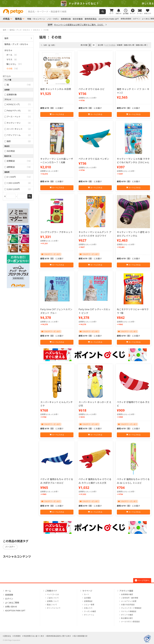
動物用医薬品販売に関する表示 (59, 636)
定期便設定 (88, 601)
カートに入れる (57, 114)
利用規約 (17, 636)
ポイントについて (54, 608)
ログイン (137, 19)
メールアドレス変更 (129, 601)
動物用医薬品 (91, 19)
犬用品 (6, 19)
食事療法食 (66, 19)
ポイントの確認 (127, 615)
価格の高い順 (141, 45)
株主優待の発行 (127, 618)
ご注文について (53, 598)
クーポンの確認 (90, 611)
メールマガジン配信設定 (130, 622)
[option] (77, 4)
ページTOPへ (142, 580)
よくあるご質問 (148, 19)
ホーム (8, 591)
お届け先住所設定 (128, 605)
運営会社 (8, 636)
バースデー (10, 547)
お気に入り (88, 608)
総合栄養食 (78, 19)
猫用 (6, 38)
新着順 (120, 45)
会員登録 (9, 595)
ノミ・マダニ (53, 19)
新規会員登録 (126, 19)
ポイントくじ (89, 615)
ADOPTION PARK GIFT (109, 19)
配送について (52, 605)
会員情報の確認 (127, 594)
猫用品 (18, 19)
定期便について (53, 601)
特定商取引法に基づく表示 (34, 636)
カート (87, 594)
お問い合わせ (11, 607)
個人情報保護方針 (81, 636)
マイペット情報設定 (129, 611)
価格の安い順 (129, 45)
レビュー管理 (89, 605)
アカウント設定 (126, 591)
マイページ (87, 591)
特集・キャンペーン (36, 19)
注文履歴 (87, 598)
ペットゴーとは (53, 594)
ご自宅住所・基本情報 (130, 598)
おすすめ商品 (110, 45)
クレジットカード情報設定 (131, 608)
